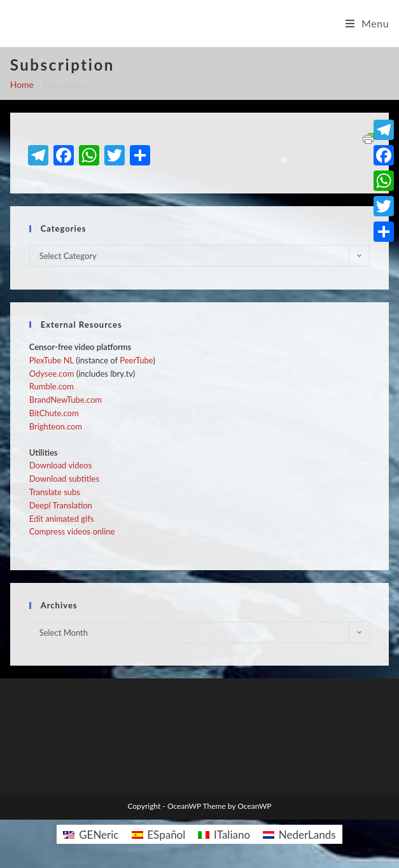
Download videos (61, 465)
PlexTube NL (52, 360)
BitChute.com (54, 413)
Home (22, 84)
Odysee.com (52, 374)
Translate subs (55, 492)
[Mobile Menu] (367, 24)
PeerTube (136, 360)
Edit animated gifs (62, 519)
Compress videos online (72, 531)
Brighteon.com (56, 426)
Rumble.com (52, 386)
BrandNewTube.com (66, 400)
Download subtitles (64, 479)
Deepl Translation (61, 505)
